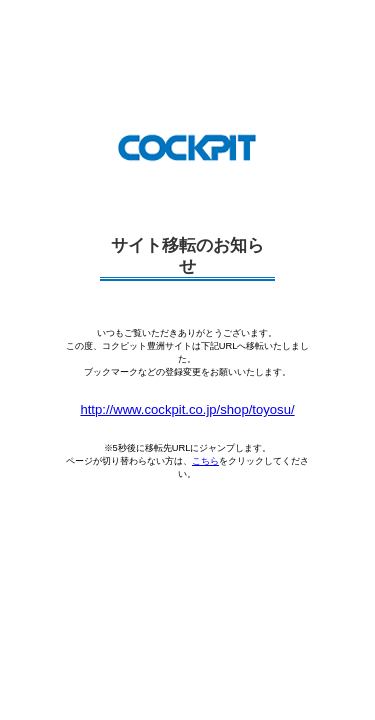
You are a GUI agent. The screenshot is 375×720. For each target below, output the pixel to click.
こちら (205, 461)
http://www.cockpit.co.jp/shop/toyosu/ (187, 409)
